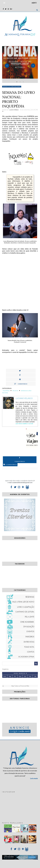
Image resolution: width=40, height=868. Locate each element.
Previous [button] (7, 66)
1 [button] (17, 82)
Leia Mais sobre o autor (24, 424)
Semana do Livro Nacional (12, 87)
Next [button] (33, 66)
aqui (36, 352)
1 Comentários (10, 465)
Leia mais (34, 778)
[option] (20, 65)
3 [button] (23, 82)
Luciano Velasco (24, 398)
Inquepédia (6, 391)
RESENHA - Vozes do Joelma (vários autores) (20, 65)
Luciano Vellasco (14, 110)
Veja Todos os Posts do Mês (20, 686)
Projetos (15, 391)
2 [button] (20, 82)
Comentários (21, 384)
